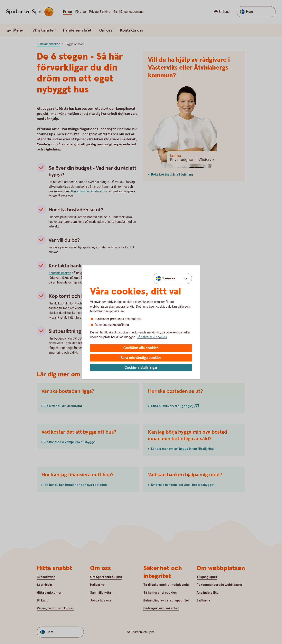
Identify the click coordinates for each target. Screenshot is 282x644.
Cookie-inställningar (141, 368)
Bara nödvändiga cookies (141, 358)
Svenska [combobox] (169, 278)
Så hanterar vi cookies (152, 337)
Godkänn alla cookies (141, 348)
